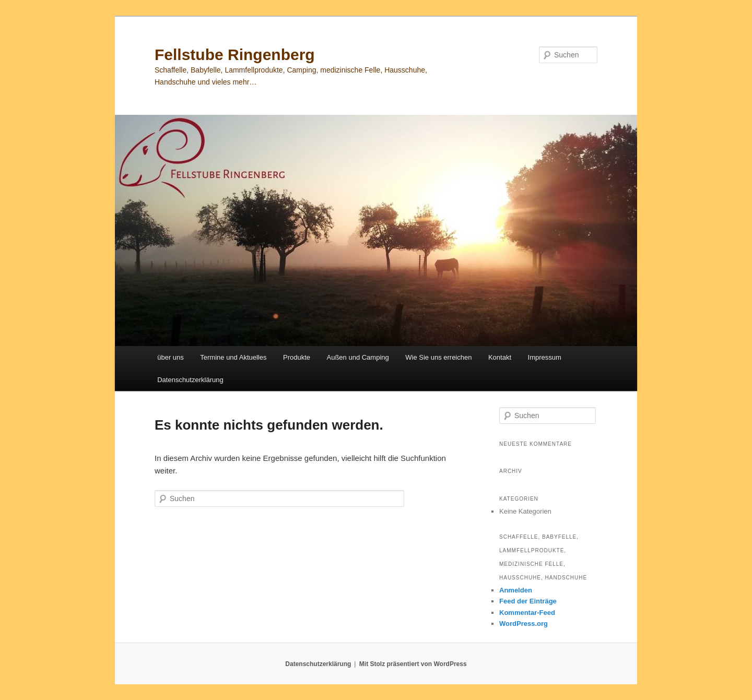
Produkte (297, 357)
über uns (171, 357)
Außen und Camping (358, 357)
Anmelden (516, 590)
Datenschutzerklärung (190, 380)
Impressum (545, 357)
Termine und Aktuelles (233, 357)
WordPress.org (524, 624)
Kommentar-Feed (527, 613)
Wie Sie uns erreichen (438, 357)
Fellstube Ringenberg (235, 55)
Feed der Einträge (528, 601)
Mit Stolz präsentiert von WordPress (413, 664)
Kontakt (500, 357)
